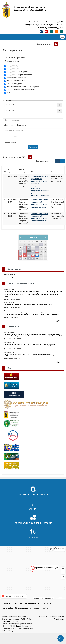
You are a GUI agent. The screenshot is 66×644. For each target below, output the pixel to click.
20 (33, 255)
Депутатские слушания (15, 78)
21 (37, 255)
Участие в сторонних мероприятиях (20, 90)
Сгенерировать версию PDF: (14, 157)
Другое (8, 93)
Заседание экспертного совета (18, 75)
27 (33, 258)
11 (25, 251)
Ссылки (11, 368)
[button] (61, 638)
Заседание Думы (12, 66)
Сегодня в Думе (14, 269)
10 (20, 251)
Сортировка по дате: (45, 161)
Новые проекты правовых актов (21, 284)
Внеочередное (22, 125)
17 (20, 255)
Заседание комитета (14, 69)
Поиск (53, 603)
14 (37, 251)
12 (29, 251)
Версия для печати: (45, 44)
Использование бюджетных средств (33, 523)
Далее (59, 321)
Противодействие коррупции (33, 495)
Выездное (8, 125)
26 (29, 258)
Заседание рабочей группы (16, 72)
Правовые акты (14, 327)
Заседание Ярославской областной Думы (18, 277)
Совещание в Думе (13, 84)
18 (25, 255)
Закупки (33, 509)
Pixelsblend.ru (59, 619)
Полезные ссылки (9, 603)
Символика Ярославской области (34, 603)
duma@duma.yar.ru (12, 621)
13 (33, 251)
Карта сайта (7, 608)
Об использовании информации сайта (32, 608)
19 (29, 255)
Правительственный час (15, 81)
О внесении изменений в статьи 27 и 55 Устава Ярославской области (28, 304)
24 (20, 258)
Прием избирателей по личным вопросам (22, 87)
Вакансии (33, 537)
